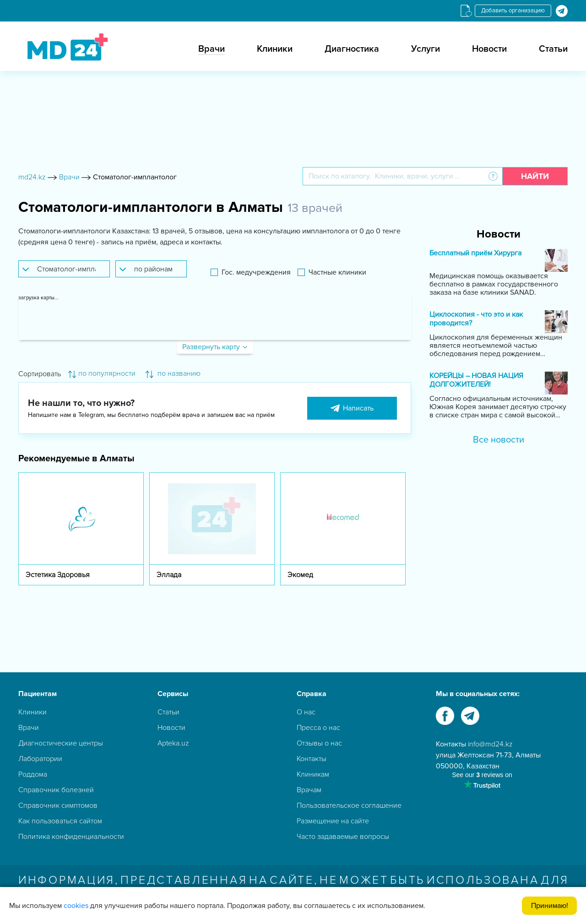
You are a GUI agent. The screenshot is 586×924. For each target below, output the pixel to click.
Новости (489, 49)
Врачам (309, 790)
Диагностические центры (61, 743)
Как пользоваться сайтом (60, 821)
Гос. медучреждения (256, 272)
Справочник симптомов (58, 805)
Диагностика (352, 49)
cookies (76, 906)
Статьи (553, 49)
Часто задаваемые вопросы (343, 837)
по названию (173, 373)
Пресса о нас (318, 728)
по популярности (102, 373)
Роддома (33, 774)
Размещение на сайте (333, 821)
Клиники (275, 49)
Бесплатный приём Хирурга (475, 253)
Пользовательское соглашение (349, 805)
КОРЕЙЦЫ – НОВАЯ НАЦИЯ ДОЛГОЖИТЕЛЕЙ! (476, 380)
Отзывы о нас (319, 743)
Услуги (426, 49)
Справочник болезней (56, 790)
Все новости (499, 440)
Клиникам (313, 774)
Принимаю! (550, 906)
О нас (306, 712)
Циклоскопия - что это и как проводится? (476, 319)
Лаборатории (40, 759)
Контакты (312, 759)
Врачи (212, 49)
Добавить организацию (513, 11)
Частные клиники (337, 272)
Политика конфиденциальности (71, 837)
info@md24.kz (490, 744)
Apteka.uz (173, 743)
